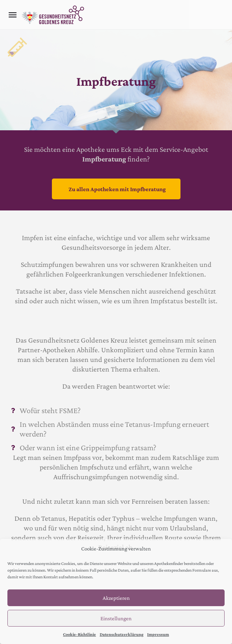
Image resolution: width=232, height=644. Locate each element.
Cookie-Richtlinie (79, 634)
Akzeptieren (116, 598)
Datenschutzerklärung (122, 634)
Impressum (158, 634)
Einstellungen (116, 618)
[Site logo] (54, 15)
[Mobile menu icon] (13, 15)
